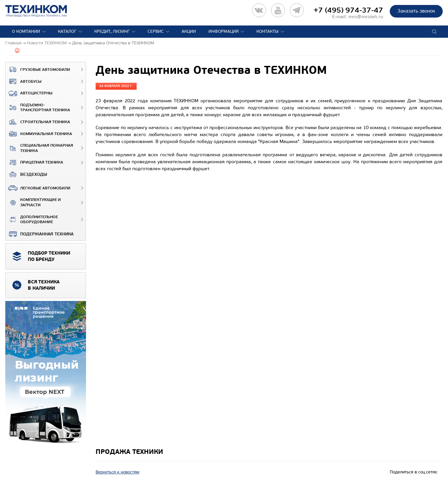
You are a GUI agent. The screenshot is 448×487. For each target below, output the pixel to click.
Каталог (67, 31)
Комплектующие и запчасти (33, 202)
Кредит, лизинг (112, 31)
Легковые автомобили (38, 188)
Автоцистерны (29, 93)
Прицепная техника (34, 163)
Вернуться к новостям (117, 472)
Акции (189, 31)
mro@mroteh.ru (366, 17)
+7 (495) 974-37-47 (348, 10)
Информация (224, 31)
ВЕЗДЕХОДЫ (26, 174)
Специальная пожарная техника (39, 148)
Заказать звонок (416, 11)
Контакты (268, 31)
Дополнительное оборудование (32, 220)
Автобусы (23, 81)
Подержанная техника (40, 234)
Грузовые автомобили (38, 70)
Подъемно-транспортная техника (38, 108)
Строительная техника (38, 122)
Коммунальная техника (39, 134)
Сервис (156, 31)
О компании (26, 31)
